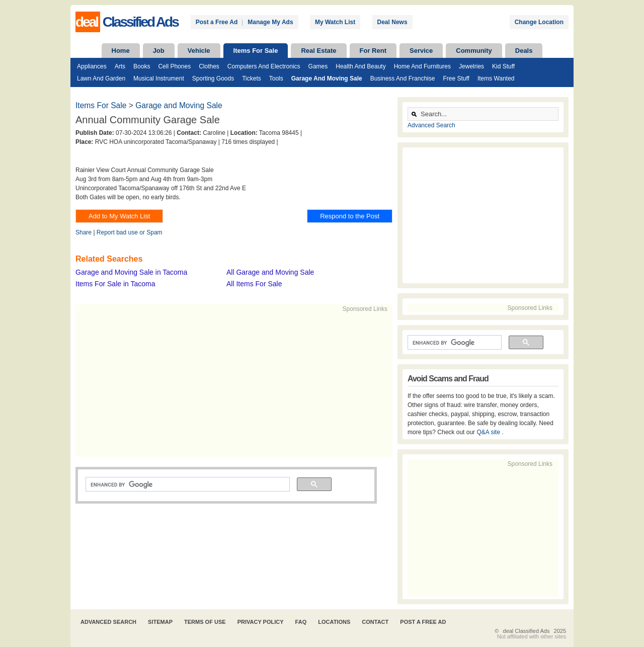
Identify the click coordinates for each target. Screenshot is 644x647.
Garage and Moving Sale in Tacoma (131, 272)
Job (159, 51)
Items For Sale (256, 51)
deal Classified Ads (527, 631)
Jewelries (471, 66)
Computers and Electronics (264, 66)
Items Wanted (496, 78)
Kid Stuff (503, 66)
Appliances (92, 66)
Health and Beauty (360, 66)
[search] (187, 484)
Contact (375, 622)
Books (142, 66)
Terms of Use (205, 622)
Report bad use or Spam (130, 232)
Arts (120, 66)
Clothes (209, 66)
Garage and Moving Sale (327, 78)
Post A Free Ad (423, 622)
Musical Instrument (159, 78)
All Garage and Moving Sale (270, 272)
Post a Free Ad (217, 22)
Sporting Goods (213, 78)
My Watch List (335, 22)
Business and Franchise (403, 78)
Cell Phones (174, 66)
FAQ (301, 622)
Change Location (539, 22)
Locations (334, 622)
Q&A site (489, 432)
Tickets (252, 78)
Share (84, 232)
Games (318, 66)
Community (474, 51)
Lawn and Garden (101, 78)
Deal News (392, 22)
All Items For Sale (254, 284)
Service (421, 51)
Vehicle (199, 51)
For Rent (373, 51)
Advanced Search (431, 125)
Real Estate (318, 51)
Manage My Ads (270, 22)
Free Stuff (456, 78)
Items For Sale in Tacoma (115, 284)
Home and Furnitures (422, 66)
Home (121, 51)
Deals (524, 51)
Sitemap (160, 622)
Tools (276, 78)
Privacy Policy (261, 622)
